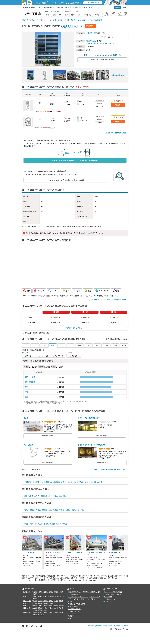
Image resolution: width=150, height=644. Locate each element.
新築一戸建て (81, 599)
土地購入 (71, 601)
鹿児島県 (36, 615)
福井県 (61, 601)
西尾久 (37, 496)
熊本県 (51, 612)
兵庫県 (40, 606)
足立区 (68, 510)
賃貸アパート (87, 592)
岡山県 (40, 608)
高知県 (46, 610)
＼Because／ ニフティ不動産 (113, 592)
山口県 (56, 608)
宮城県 (51, 592)
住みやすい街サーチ (74, 609)
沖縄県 (42, 615)
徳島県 (61, 608)
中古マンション (94, 597)
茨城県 (52, 524)
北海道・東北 (27, 592)
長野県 (46, 601)
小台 (86, 482)
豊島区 (45, 510)
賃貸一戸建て (96, 592)
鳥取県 (46, 608)
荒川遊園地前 (55, 482)
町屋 (25, 496)
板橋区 (55, 510)
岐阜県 (40, 603)
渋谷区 (26, 510)
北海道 (35, 592)
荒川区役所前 (79, 482)
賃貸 (69, 592)
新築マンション (83, 597)
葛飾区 (74, 510)
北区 (50, 510)
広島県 (35, 608)
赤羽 (27, 392)
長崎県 (46, 612)
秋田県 (56, 592)
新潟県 (35, 601)
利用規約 (117, 626)
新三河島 (93, 482)
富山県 (51, 601)
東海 (24, 603)
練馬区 (62, 510)
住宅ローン (71, 614)
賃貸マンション (76, 592)
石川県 (56, 601)
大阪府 (35, 606)
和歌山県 (61, 606)
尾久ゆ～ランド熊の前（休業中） (89, 418)
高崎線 (88, 41)
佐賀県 (40, 612)
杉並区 (38, 510)
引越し (70, 618)
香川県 (35, 610)
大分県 (56, 612)
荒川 (50, 496)
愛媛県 (40, 610)
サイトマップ (108, 601)
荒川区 (78, 26)
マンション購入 (73, 597)
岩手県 (46, 592)
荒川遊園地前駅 (102, 43)
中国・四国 (26, 608)
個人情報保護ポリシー (104, 626)
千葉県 (46, 524)
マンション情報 (73, 606)
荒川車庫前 (28, 482)
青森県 (40, 592)
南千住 (100, 482)
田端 (27, 397)
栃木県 (59, 524)
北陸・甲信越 (27, 601)
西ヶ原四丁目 (30, 382)
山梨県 (40, 601)
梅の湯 (26, 418)
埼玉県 (40, 524)
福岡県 (35, 612)
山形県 (61, 592)
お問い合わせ (108, 597)
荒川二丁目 (45, 482)
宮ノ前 (70, 482)
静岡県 (46, 603)
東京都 (88, 33)
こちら (86, 233)
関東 (24, 596)
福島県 (35, 594)
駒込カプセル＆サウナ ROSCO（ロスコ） (92, 445)
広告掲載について (110, 599)
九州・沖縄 (26, 612)
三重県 (51, 603)
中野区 (32, 510)
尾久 (27, 387)
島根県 (51, 608)
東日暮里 (62, 496)
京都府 (46, 606)
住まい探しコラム (74, 611)
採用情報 (125, 626)
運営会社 (91, 626)
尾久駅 (67, 26)
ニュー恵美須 (28, 445)
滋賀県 (51, 606)
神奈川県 (33, 524)
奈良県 (56, 606)
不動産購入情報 (73, 594)
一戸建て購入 (72, 599)
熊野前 (64, 482)
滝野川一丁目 (30, 377)
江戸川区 (81, 510)
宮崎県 (61, 612)
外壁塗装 (71, 616)
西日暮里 (36, 482)
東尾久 (55, 496)
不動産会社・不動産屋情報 (76, 604)
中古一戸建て (91, 599)
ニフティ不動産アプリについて (114, 594)
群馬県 (65, 524)
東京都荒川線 (91, 43)
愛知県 (35, 603)
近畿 (24, 606)
